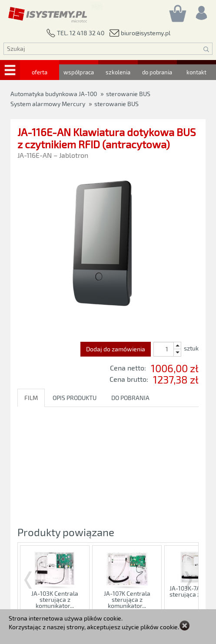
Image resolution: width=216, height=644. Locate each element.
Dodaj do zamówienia (116, 349)
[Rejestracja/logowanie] (201, 11)
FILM (31, 398)
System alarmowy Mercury (48, 104)
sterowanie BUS (116, 104)
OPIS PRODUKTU (75, 398)
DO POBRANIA (130, 398)
